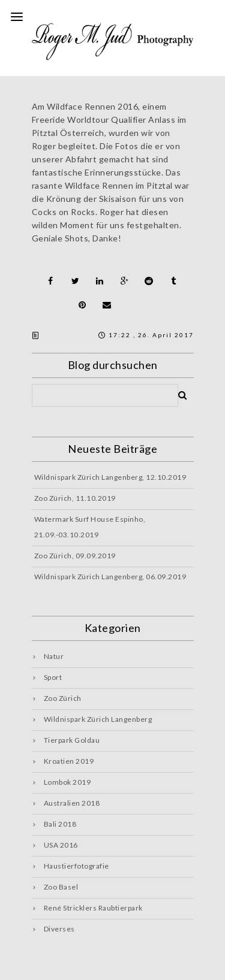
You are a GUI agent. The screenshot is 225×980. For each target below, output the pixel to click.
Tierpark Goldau (72, 740)
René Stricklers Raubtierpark (93, 908)
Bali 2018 (60, 824)
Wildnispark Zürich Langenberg (98, 719)
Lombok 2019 (67, 782)
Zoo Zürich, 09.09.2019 (75, 556)
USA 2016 (61, 845)
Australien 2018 (72, 803)
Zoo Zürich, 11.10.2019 (75, 498)
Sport (53, 677)
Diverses (59, 929)
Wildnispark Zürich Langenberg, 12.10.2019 (110, 477)
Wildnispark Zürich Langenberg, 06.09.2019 (110, 577)
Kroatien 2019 (69, 761)
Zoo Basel (61, 887)
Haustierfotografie (76, 866)
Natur (54, 656)
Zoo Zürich (63, 698)
